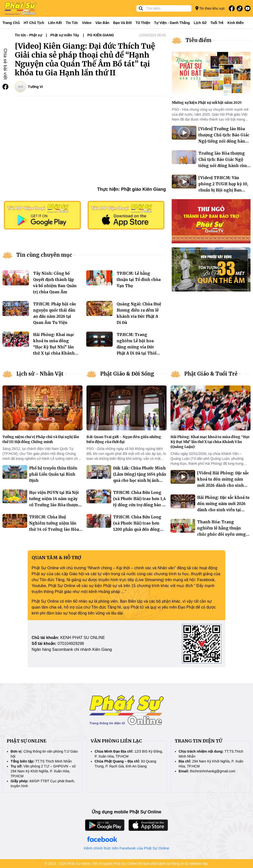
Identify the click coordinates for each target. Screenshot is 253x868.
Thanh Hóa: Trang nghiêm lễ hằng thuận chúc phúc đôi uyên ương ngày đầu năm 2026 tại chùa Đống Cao (224, 534)
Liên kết (55, 23)
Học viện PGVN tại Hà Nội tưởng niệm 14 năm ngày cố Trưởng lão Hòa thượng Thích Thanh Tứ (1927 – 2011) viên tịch (55, 505)
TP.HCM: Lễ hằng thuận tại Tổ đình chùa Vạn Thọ (139, 280)
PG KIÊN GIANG (101, 35)
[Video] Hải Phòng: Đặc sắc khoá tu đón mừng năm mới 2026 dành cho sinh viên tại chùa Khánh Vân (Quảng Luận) (223, 485)
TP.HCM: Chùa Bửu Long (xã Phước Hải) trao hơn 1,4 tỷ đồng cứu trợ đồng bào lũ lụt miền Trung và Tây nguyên (140, 505)
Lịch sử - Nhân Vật (40, 374)
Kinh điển (236, 23)
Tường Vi (35, 87)
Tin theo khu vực (210, 8)
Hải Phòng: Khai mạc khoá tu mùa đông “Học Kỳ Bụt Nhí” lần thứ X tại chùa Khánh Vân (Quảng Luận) (54, 347)
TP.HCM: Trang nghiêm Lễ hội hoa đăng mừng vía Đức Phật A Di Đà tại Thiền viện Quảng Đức (138, 347)
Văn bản (102, 23)
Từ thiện (143, 23)
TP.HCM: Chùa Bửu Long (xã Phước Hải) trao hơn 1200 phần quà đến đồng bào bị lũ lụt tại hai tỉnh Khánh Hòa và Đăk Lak (137, 529)
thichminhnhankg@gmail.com (213, 771)
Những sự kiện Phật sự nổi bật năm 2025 (207, 103)
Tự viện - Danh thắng (172, 23)
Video (87, 23)
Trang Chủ (11, 23)
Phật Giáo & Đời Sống (127, 374)
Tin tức (72, 23)
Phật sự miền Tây (65, 35)
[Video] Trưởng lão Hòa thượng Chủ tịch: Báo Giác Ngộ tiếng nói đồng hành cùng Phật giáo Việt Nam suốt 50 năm (224, 141)
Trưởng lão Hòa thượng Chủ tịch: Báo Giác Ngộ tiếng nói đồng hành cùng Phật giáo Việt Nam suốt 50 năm (224, 166)
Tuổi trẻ (217, 23)
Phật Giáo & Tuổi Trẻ (211, 374)
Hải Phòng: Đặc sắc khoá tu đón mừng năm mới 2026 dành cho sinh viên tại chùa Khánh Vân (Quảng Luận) (223, 510)
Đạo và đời (122, 23)
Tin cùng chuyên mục (44, 255)
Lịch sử (200, 23)
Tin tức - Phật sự (28, 35)
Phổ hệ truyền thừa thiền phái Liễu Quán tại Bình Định (53, 474)
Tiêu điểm (199, 40)
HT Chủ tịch (34, 23)
